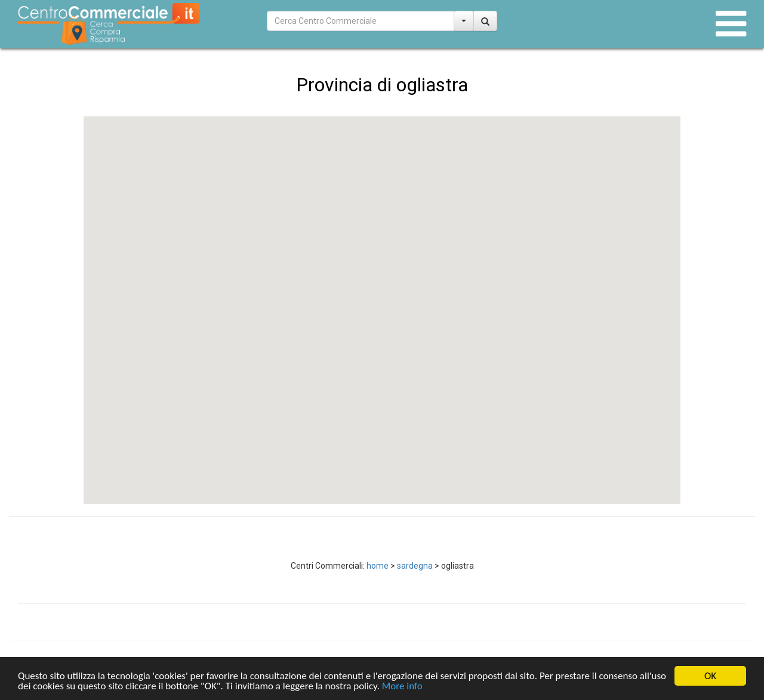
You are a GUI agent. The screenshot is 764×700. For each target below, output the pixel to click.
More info (402, 687)
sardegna (415, 566)
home (378, 566)
